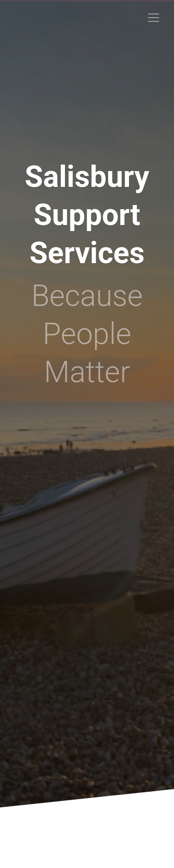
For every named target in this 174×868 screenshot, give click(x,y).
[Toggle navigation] (154, 18)
